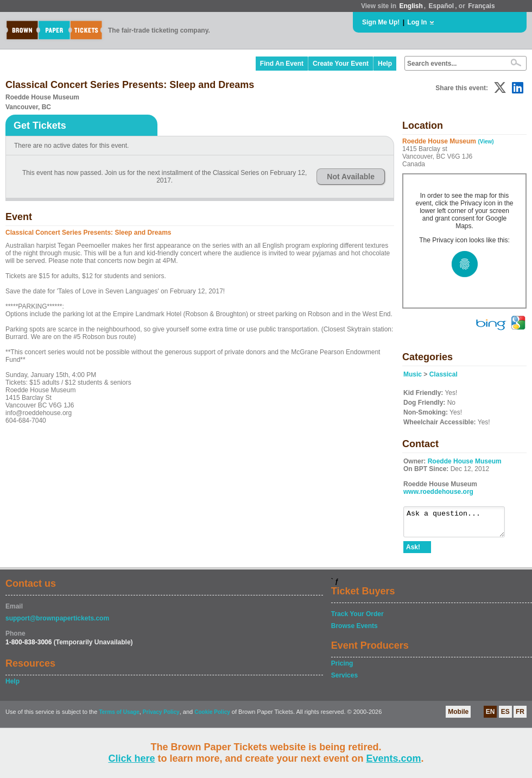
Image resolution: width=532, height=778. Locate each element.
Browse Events (354, 631)
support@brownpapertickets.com (57, 623)
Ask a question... (460, 524)
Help (385, 64)
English (411, 6)
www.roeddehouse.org (438, 492)
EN (490, 717)
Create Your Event (341, 64)
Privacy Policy (161, 717)
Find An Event (282, 64)
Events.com (394, 758)
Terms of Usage (119, 717)
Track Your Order (357, 619)
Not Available (351, 177)
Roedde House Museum (465, 461)
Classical (444, 374)
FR (520, 717)
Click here (131, 758)
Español (442, 6)
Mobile (458, 717)
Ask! (413, 552)
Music (413, 374)
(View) (486, 142)
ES (505, 717)
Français (481, 6)
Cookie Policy (212, 717)
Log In (417, 22)
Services (344, 680)
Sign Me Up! (381, 22)
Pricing (342, 668)
